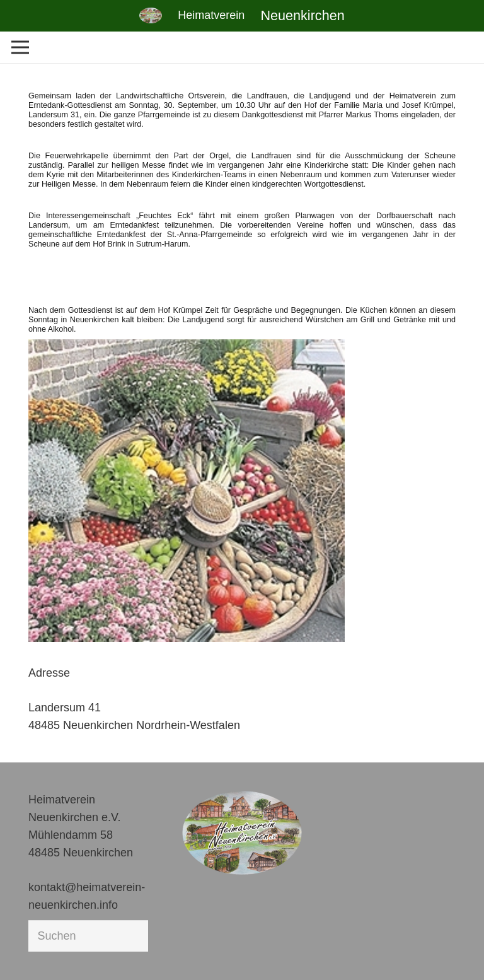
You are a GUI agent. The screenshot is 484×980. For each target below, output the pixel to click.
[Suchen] (88, 936)
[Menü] (20, 47)
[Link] (151, 15)
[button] (28, 952)
